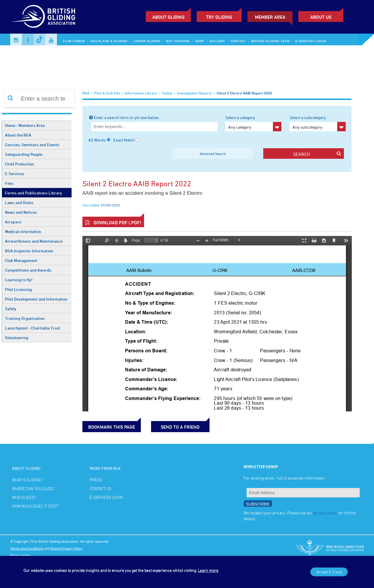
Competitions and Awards (28, 270)
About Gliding (168, 17)
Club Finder (74, 41)
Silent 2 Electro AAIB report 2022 (244, 93)
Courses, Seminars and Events (32, 145)
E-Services (15, 174)
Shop (200, 41)
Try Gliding (219, 17)
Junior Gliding (147, 41)
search (317, 154)
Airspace (13, 222)
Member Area (270, 17)
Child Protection (19, 164)
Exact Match (124, 140)
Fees (9, 183)
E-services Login (311, 41)
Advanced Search (213, 154)
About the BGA (18, 135)
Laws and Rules (19, 202)
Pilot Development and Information (36, 299)
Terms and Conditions (27, 548)
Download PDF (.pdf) (113, 223)
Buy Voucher (178, 41)
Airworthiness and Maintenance (34, 241)
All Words (97, 140)
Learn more (208, 570)
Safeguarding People (24, 154)
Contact (238, 41)
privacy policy (325, 513)
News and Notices (21, 212)
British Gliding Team (271, 41)
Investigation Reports (194, 93)
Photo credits (20, 555)
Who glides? (24, 497)
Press (96, 480)
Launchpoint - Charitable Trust (33, 328)
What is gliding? (27, 480)
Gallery (217, 41)
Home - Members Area (25, 125)
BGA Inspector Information (29, 251)
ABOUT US (321, 17)
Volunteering (17, 338)
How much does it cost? (35, 506)
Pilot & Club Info (107, 93)
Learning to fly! (19, 280)
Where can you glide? (33, 488)
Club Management (21, 260)
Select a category (253, 123)
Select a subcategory (318, 123)
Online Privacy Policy (66, 548)
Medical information (23, 231)
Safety (11, 309)
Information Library (141, 93)
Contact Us (101, 488)
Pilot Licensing (18, 289)
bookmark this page (112, 427)
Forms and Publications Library (33, 193)
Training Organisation (25, 318)
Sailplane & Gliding (109, 41)
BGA (86, 93)
